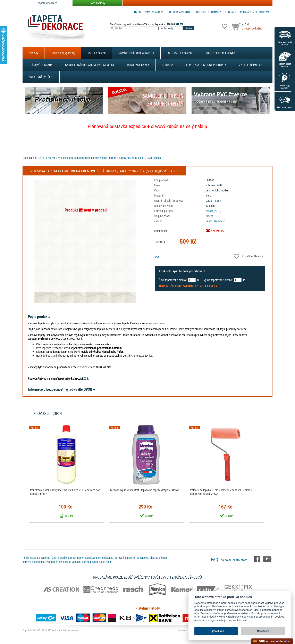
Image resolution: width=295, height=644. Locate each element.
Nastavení (263, 631)
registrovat (263, 12)
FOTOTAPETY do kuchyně (220, 53)
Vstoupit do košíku (252, 28)
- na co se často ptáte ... (231, 560)
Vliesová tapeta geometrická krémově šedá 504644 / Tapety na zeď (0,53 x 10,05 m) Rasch (109, 158)
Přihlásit (246, 12)
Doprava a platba (179, 12)
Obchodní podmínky (208, 12)
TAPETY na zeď (97, 53)
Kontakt (230, 12)
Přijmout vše (216, 631)
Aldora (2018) (213, 211)
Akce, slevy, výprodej (63, 53)
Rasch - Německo (215, 221)
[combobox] (171, 28)
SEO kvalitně (54, 630)
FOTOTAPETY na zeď (179, 53)
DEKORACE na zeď (138, 65)
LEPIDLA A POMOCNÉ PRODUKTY (206, 65)
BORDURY (168, 65)
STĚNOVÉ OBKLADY (41, 65)
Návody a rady (154, 12)
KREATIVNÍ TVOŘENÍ (41, 77)
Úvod (137, 12)
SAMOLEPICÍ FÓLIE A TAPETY (136, 53)
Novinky (33, 53)
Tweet (157, 257)
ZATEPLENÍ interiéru (251, 65)
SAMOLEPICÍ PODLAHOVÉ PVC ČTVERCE (90, 65)
